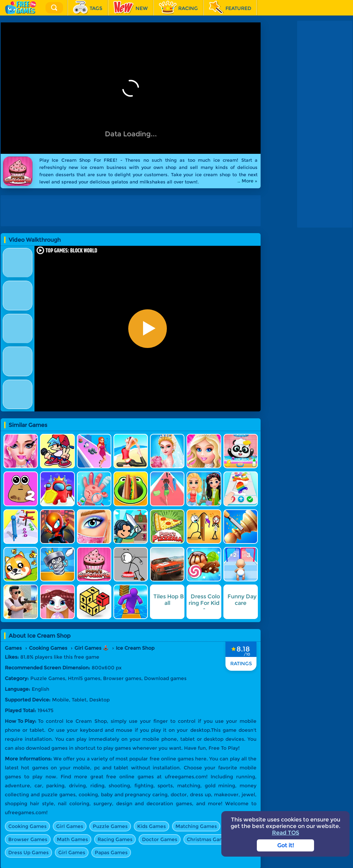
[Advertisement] (325, 124)
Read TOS (286, 833)
